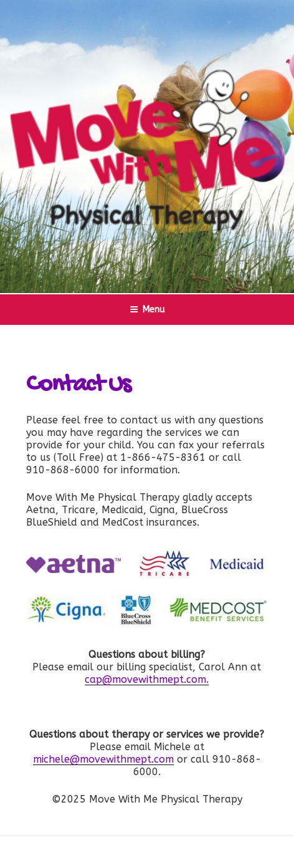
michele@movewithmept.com (103, 759)
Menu (147, 310)
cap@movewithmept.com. (147, 679)
